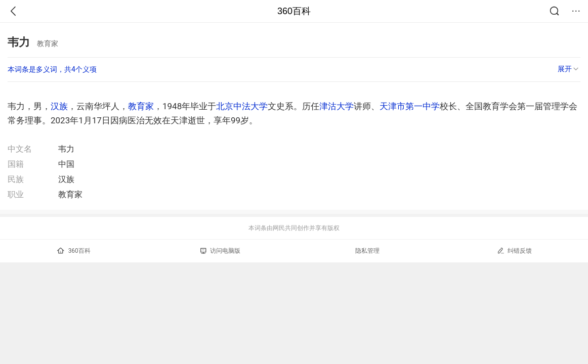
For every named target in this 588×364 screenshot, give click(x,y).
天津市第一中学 (410, 106)
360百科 (294, 11)
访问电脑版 (220, 251)
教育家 (141, 106)
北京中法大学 (242, 106)
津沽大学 (337, 106)
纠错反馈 (514, 251)
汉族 (59, 106)
